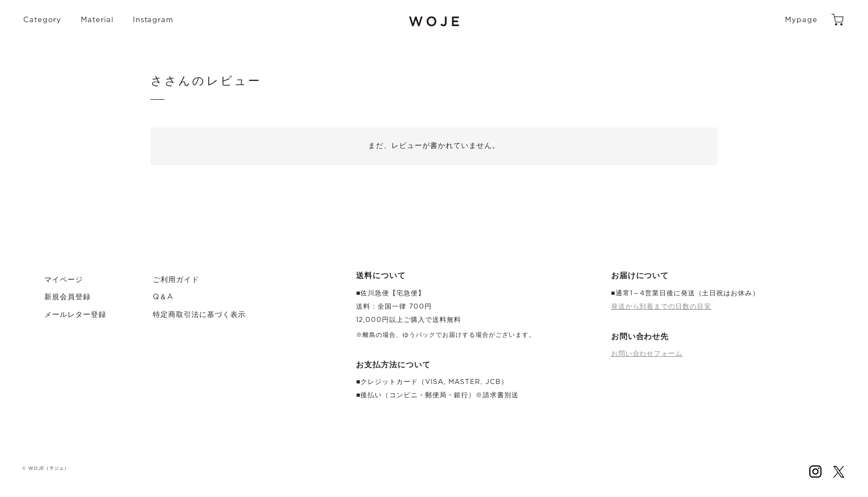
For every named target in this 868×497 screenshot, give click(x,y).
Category (42, 20)
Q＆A (163, 297)
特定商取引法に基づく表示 (199, 315)
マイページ (64, 280)
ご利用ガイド (176, 280)
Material (97, 20)
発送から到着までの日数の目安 (662, 306)
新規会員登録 (68, 297)
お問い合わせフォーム (647, 353)
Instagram (153, 20)
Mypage (801, 20)
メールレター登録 (75, 315)
